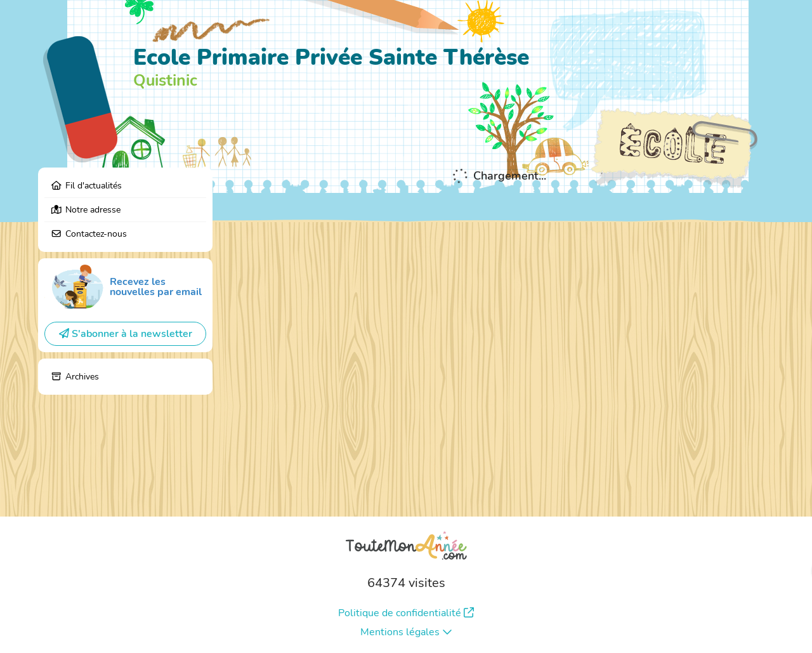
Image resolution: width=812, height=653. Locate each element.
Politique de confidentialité (406, 613)
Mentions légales (406, 632)
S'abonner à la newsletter (126, 334)
